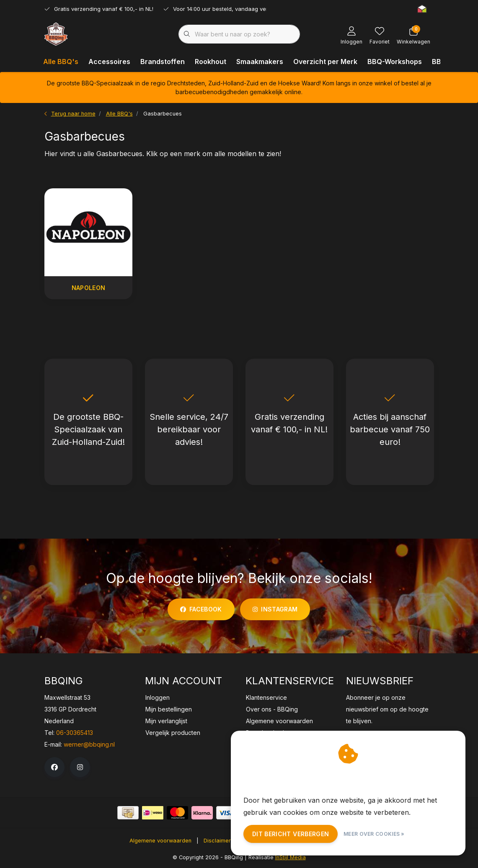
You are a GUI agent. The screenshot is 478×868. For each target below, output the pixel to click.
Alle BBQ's (61, 62)
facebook (201, 609)
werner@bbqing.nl (89, 744)
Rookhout (211, 62)
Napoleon (88, 288)
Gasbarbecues (163, 114)
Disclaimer (217, 841)
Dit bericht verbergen (291, 834)
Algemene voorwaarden (160, 841)
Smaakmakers (260, 62)
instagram (275, 609)
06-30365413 (75, 733)
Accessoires (109, 62)
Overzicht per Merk (325, 62)
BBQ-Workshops (395, 62)
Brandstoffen (163, 62)
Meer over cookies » (374, 834)
